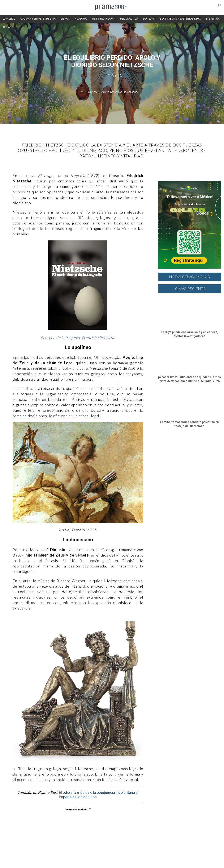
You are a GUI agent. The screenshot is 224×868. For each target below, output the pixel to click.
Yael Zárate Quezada (108, 92)
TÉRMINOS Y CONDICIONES (80, 855)
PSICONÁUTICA (129, 19)
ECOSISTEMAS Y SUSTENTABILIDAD (181, 19)
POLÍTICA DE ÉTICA (111, 855)
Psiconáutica (131, 832)
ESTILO (7, 27)
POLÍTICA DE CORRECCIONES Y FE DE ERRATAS (29, 863)
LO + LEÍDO (9, 19)
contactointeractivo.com (174, 863)
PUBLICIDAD (53, 855)
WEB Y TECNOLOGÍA (103, 19)
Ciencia (33, 832)
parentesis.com (129, 863)
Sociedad (148, 832)
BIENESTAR (213, 19)
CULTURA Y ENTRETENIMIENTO (38, 19)
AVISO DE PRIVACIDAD (15, 855)
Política (115, 832)
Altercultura (9, 832)
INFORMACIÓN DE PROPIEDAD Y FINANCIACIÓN (88, 863)
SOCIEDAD (149, 19)
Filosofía (112, 76)
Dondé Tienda (201, 863)
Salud (181, 832)
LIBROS (65, 19)
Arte (22, 832)
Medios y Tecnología (68, 832)
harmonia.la (149, 863)
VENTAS (37, 855)
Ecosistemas (165, 832)
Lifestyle (193, 832)
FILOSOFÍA (81, 19)
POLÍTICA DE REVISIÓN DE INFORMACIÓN (150, 855)
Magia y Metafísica (95, 832)
